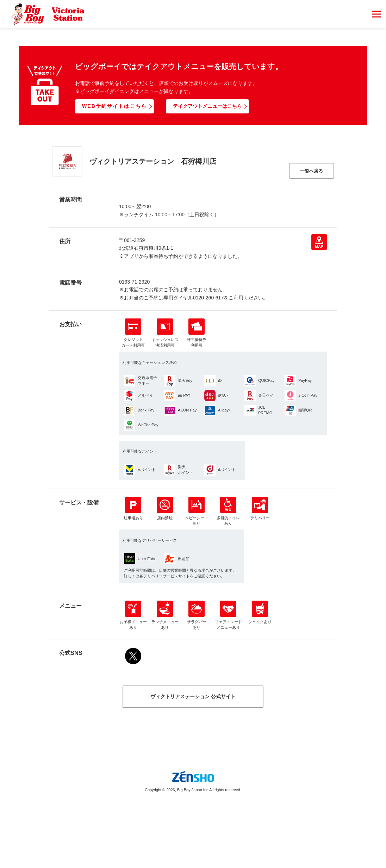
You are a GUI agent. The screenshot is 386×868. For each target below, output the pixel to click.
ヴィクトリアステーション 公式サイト (193, 696)
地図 (319, 242)
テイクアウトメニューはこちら (207, 106)
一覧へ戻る (312, 171)
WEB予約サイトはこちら (114, 106)
